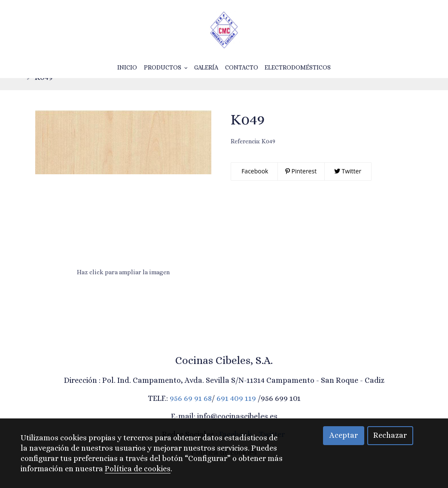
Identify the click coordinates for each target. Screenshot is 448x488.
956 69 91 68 (191, 412)
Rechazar (390, 435)
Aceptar (344, 435)
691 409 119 (236, 412)
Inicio (127, 67)
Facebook (254, 184)
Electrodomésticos (298, 67)
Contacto (242, 67)
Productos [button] (166, 67)
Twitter (348, 184)
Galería (206, 67)
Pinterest (301, 184)
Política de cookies (138, 469)
